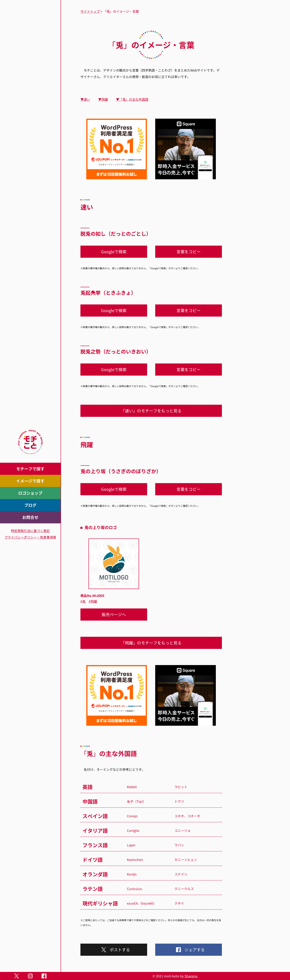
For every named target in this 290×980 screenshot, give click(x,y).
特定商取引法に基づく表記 (30, 531)
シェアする (189, 950)
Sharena (191, 976)
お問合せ (30, 517)
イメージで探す (30, 481)
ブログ (30, 505)
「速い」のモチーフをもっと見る (151, 411)
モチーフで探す (30, 469)
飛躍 (105, 99)
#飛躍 (93, 601)
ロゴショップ (30, 493)
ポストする (114, 950)
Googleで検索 (114, 252)
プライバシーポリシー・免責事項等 (30, 537)
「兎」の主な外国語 (134, 99)
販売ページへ (114, 614)
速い (87, 99)
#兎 (83, 601)
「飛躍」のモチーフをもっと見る (151, 643)
